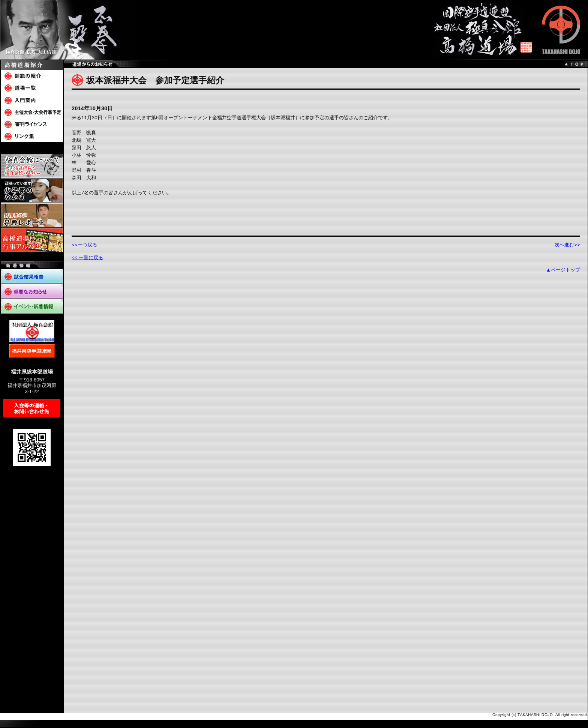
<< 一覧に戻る (87, 257)
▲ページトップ (563, 270)
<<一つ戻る (84, 245)
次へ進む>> (567, 245)
